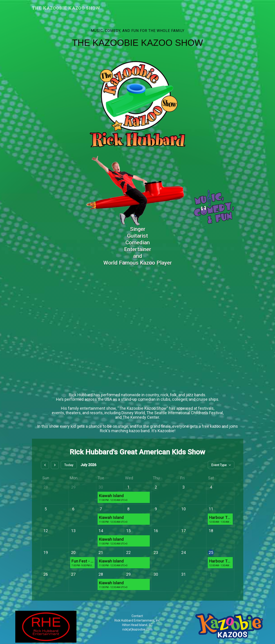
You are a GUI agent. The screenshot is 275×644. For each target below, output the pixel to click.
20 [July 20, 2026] (73, 552)
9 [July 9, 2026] (156, 509)
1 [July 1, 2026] (128, 487)
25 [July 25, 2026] (211, 552)
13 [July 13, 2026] (73, 531)
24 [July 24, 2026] (183, 552)
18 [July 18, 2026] (211, 531)
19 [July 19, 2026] (46, 552)
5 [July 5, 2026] (46, 509)
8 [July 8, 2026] (128, 509)
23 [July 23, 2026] (156, 552)
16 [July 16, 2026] (156, 531)
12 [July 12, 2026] (46, 531)
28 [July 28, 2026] (101, 574)
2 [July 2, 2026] (156, 487)
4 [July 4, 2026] (211, 487)
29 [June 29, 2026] (73, 487)
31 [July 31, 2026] (183, 574)
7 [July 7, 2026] (101, 509)
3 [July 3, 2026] (183, 487)
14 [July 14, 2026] (101, 531)
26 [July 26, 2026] (46, 574)
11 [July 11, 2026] (211, 509)
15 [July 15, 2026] (128, 531)
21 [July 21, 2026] (101, 552)
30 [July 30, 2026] (156, 574)
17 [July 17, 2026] (183, 531)
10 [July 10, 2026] (183, 509)
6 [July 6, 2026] (73, 509)
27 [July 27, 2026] (73, 574)
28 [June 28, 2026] (46, 487)
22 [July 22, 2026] (128, 552)
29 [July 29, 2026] (128, 574)
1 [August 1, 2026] (211, 574)
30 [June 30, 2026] (101, 487)
